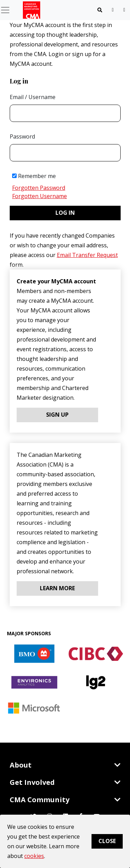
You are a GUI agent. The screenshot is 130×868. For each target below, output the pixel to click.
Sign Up (57, 415)
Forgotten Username (40, 196)
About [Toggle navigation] (65, 765)
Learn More (57, 588)
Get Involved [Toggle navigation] (65, 782)
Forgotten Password (39, 188)
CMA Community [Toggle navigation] (65, 800)
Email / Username (33, 97)
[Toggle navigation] (100, 10)
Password (22, 136)
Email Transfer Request (87, 255)
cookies (34, 856)
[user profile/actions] (124, 10)
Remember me (34, 176)
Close (107, 841)
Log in (65, 213)
